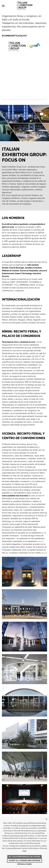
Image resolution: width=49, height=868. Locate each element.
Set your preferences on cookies (24, 857)
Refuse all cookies (24, 864)
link (39, 843)
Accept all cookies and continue (24, 861)
